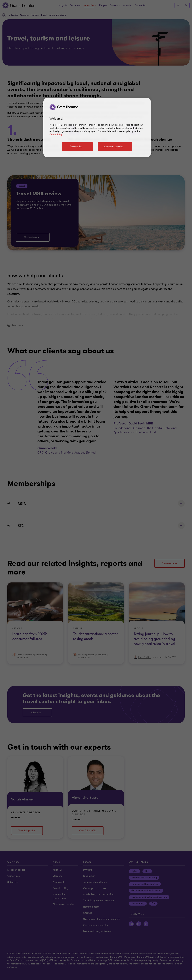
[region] (97, 128)
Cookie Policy (56, 135)
